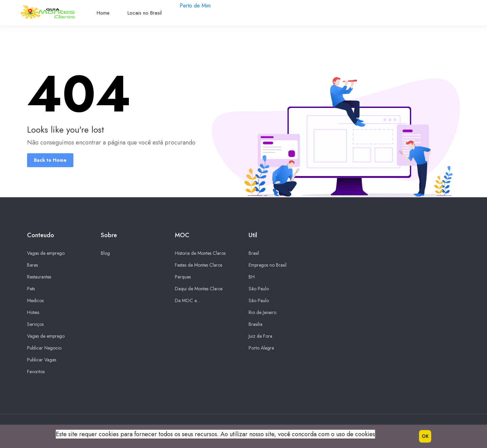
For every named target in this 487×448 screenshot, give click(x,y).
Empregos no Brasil (268, 265)
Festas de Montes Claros (199, 265)
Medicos (35, 301)
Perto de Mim (195, 6)
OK (425, 436)
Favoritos (36, 372)
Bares (32, 265)
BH (252, 277)
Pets (31, 289)
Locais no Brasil (145, 13)
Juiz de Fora (260, 336)
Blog (105, 253)
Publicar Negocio (44, 348)
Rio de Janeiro (262, 313)
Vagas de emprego (46, 253)
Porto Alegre (261, 348)
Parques (183, 277)
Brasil (254, 253)
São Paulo (259, 289)
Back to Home (50, 160)
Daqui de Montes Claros (199, 289)
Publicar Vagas (42, 360)
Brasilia (256, 324)
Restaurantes (39, 277)
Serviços (35, 324)
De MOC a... (187, 301)
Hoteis (33, 313)
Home (103, 13)
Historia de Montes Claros (200, 253)
